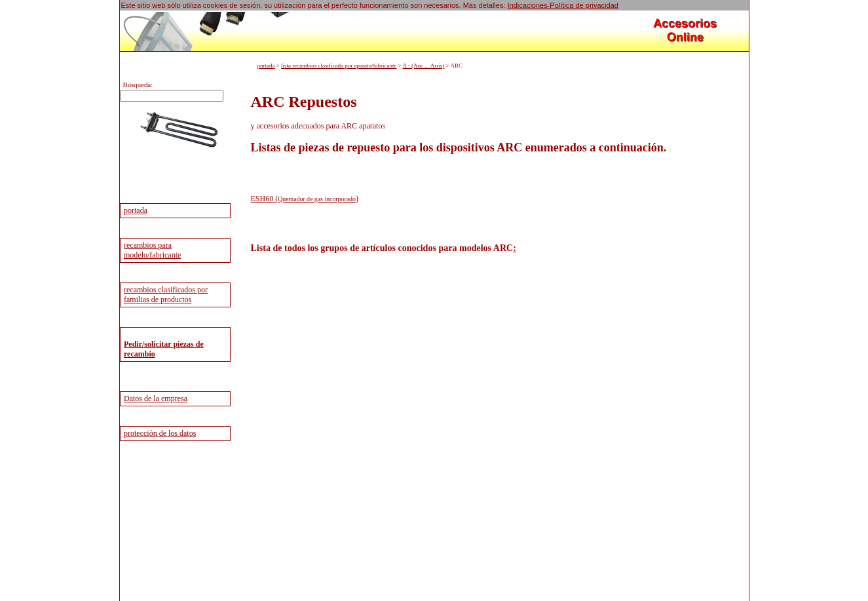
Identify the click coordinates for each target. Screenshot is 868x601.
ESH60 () (305, 199)
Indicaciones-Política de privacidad (563, 5)
